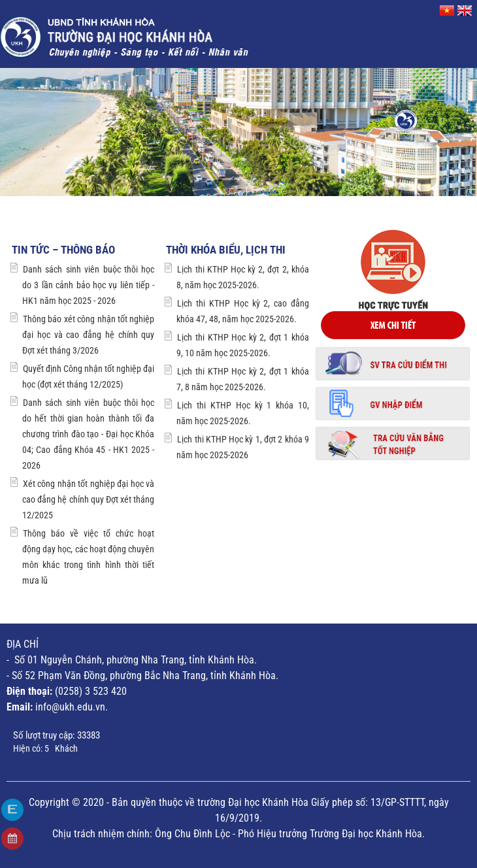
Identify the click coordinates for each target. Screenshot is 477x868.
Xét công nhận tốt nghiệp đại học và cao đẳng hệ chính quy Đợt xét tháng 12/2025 (88, 499)
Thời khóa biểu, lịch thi (226, 250)
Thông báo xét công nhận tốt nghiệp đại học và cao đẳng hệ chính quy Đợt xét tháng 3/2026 (88, 335)
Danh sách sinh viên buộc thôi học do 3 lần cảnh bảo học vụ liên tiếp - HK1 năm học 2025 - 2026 (88, 285)
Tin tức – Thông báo (63, 250)
